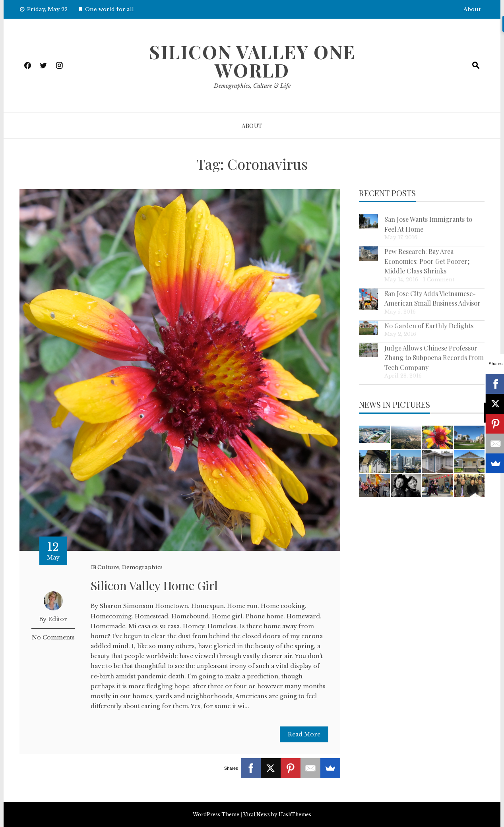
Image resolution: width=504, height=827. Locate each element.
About (472, 9)
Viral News (257, 814)
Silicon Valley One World (252, 61)
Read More (304, 734)
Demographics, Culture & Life (252, 86)
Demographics (142, 567)
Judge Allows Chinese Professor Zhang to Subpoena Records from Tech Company (434, 357)
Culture (108, 567)
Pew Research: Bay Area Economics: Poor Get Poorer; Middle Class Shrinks (427, 261)
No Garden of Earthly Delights (429, 325)
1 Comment (439, 280)
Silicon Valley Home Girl (154, 585)
